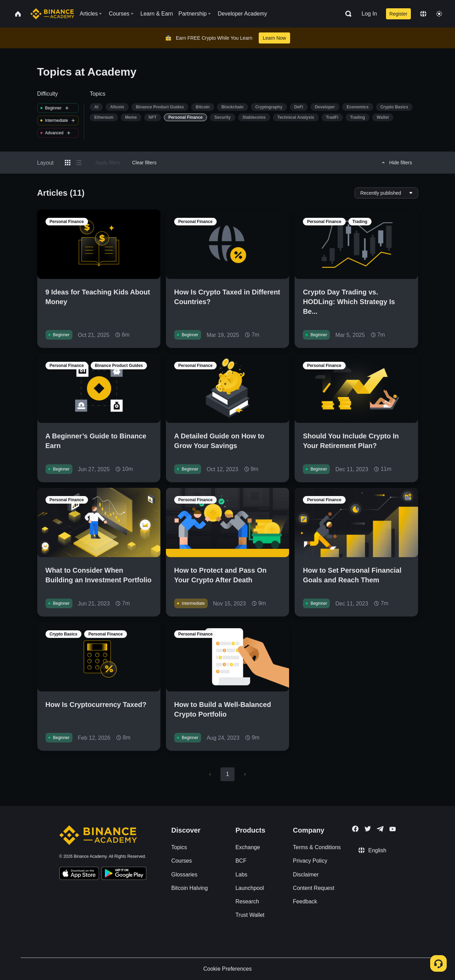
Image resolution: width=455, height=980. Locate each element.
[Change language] (423, 14)
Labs (241, 875)
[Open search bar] (346, 14)
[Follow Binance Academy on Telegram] (380, 829)
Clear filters (144, 163)
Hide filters (396, 163)
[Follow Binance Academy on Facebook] (355, 829)
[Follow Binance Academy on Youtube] (393, 829)
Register (398, 14)
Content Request (314, 888)
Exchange (248, 847)
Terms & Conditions (317, 847)
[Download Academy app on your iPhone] (79, 874)
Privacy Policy (310, 861)
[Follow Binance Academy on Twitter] (368, 829)
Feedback (305, 901)
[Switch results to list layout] (79, 163)
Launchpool (250, 888)
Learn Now (275, 38)
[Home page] (52, 14)
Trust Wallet (250, 915)
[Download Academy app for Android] (124, 874)
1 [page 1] (227, 774)
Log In (369, 14)
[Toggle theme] (439, 14)
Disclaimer (306, 875)
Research (247, 901)
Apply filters (108, 163)
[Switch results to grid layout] (68, 163)
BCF (241, 861)
